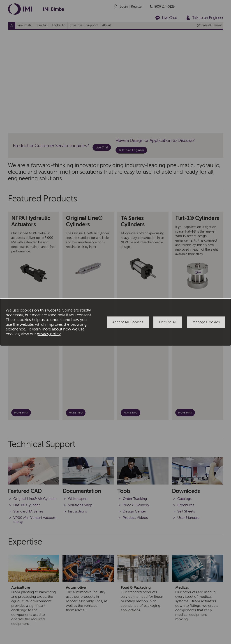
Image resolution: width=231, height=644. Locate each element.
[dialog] (115, 322)
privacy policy (49, 334)
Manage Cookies (206, 322)
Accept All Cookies (128, 322)
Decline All (168, 322)
